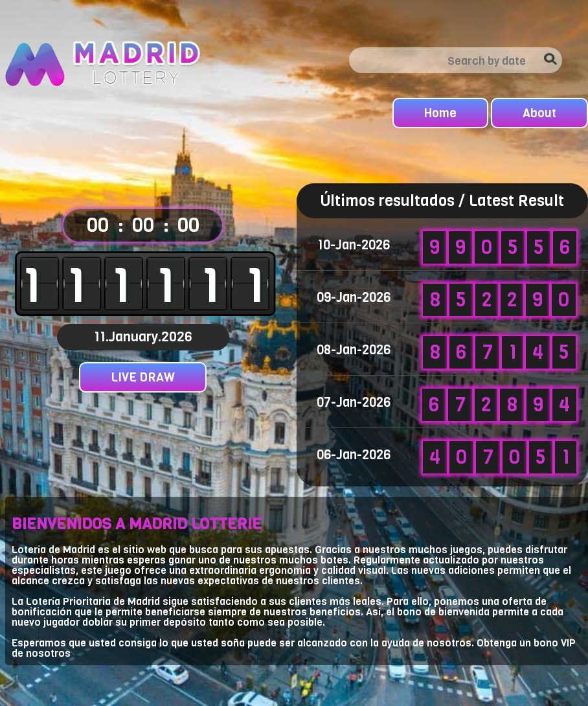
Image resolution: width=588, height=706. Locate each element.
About (539, 113)
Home (440, 113)
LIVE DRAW (143, 377)
